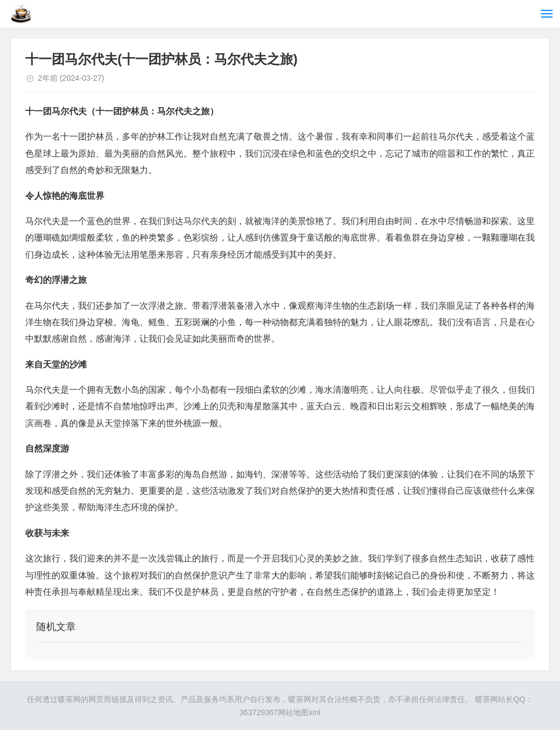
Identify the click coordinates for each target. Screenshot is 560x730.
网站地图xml (299, 712)
